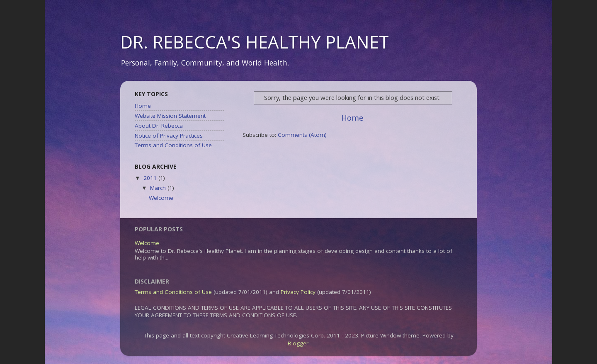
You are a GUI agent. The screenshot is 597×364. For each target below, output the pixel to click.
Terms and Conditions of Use (173, 145)
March (159, 188)
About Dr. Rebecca (159, 126)
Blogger (298, 343)
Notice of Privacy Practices (169, 136)
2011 (151, 178)
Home (352, 118)
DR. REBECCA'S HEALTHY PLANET (255, 42)
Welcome (161, 198)
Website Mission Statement (170, 116)
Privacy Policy (298, 292)
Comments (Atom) (302, 135)
